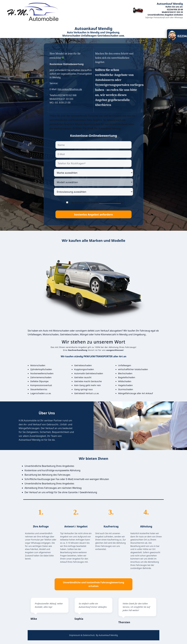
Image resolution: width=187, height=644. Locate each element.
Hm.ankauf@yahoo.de (70, 89)
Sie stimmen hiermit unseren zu (97, 202)
